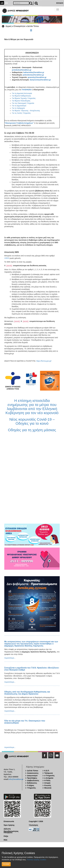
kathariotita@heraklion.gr (34, 72)
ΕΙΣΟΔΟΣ (60, 3)
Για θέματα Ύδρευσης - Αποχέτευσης (26, 111)
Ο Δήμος (31, 785)
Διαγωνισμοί (32, 776)
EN (7, 3)
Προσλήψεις (32, 778)
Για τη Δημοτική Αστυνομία (22, 93)
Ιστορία (47, 783)
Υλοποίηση (33, 825)
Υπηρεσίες (32, 788)
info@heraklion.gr (16, 779)
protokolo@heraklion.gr (22, 70)
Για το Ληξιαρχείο (18, 108)
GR (2, 3)
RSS (5, 840)
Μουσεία (48, 788)
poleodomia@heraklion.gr (33, 75)
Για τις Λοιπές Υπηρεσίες (21, 113)
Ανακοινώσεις (33, 773)
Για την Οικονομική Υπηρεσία (23, 103)
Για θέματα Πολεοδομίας (21, 101)
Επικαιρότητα (19, 26)
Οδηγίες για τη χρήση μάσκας (32, 430)
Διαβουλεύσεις (33, 780)
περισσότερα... (10, 658)
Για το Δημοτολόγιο (19, 106)
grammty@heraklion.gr (37, 77)
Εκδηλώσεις (32, 783)
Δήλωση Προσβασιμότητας (11, 829)
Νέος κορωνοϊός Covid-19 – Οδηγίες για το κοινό (32, 421)
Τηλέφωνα (49, 773)
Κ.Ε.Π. (47, 771)
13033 (7, 258)
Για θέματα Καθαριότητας (21, 96)
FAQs (6, 836)
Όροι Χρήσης (9, 825)
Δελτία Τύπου (33, 26)
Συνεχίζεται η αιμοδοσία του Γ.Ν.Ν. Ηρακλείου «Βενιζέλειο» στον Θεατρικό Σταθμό (32, 669)
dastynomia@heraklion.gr (40, 80)
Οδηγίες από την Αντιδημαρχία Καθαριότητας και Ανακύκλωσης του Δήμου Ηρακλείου (27, 693)
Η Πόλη (47, 780)
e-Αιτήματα (49, 778)
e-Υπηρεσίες (50, 776)
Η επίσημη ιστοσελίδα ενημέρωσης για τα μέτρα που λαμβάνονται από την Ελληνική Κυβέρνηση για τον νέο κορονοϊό (32, 407)
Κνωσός (48, 785)
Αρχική (9, 26)
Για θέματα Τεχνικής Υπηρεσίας (24, 98)
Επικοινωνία (9, 821)
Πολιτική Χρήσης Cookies (36, 860)
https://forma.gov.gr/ (44, 361)
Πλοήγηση (8, 832)
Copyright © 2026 (36, 821)
